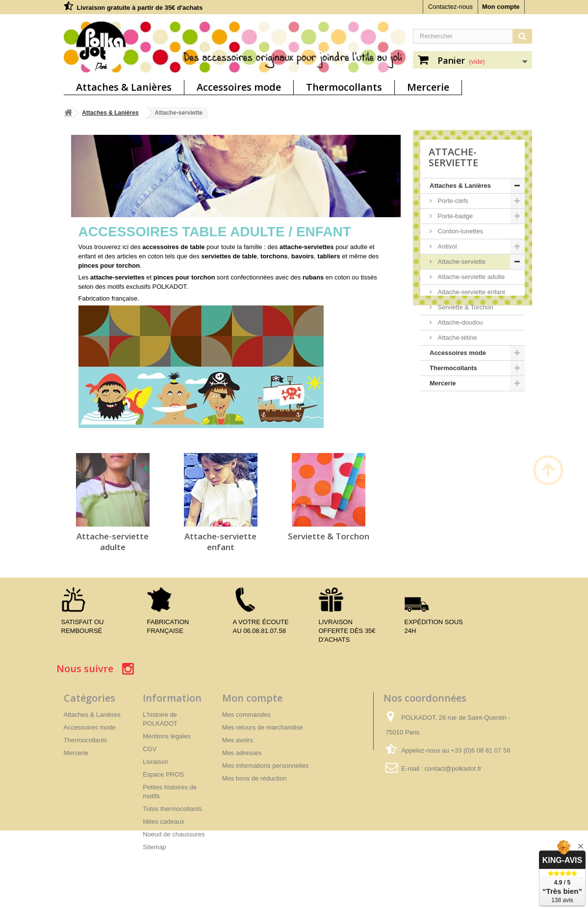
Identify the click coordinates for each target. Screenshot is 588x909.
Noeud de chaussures (174, 834)
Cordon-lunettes (460, 231)
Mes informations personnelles (265, 766)
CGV (150, 749)
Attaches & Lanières (124, 87)
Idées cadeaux (164, 821)
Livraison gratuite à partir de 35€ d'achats (140, 8)
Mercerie (428, 87)
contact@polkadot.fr (453, 769)
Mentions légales (167, 736)
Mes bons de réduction (255, 778)
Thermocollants (344, 87)
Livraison (155, 762)
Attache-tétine (457, 338)
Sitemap (154, 847)
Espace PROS (163, 774)
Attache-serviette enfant (220, 542)
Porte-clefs (452, 201)
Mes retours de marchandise (263, 727)
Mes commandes (246, 715)
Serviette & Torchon (329, 536)
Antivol (447, 246)
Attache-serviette (461, 262)
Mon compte (501, 7)
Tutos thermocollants (172, 809)
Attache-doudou (459, 322)
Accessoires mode (239, 87)
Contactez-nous (450, 7)
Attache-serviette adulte (113, 542)
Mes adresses (242, 753)
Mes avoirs (238, 740)
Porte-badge (454, 216)
